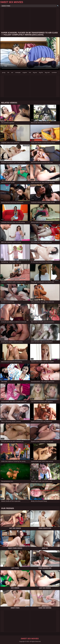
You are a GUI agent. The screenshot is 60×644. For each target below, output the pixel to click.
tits (8, 72)
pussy (4, 72)
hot (30, 72)
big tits (41, 72)
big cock (47, 72)
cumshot (54, 72)
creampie (18, 72)
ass (12, 72)
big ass (35, 72)
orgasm (25, 72)
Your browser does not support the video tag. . (30, 54)
